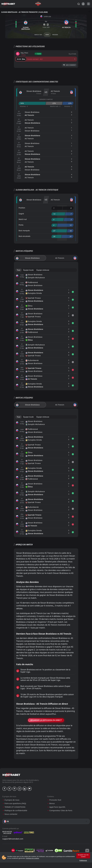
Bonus (52, 803)
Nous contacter (11, 814)
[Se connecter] (83, 4)
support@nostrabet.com (13, 839)
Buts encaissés (25, 236)
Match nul (23, 219)
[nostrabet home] (11, 775)
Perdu (21, 225)
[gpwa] (30, 850)
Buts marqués (24, 231)
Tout (19, 270)
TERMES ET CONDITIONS (15, 807)
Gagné (21, 214)
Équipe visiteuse (43, 270)
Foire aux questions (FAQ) (15, 803)
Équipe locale (28, 270)
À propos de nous (12, 800)
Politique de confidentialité (16, 810)
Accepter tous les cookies (83, 856)
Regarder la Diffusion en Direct (46, 720)
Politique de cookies (32, 858)
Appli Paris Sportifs (57, 807)
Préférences (83, 860)
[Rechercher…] (78, 4)
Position (22, 208)
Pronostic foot (55, 800)
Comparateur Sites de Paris (61, 810)
